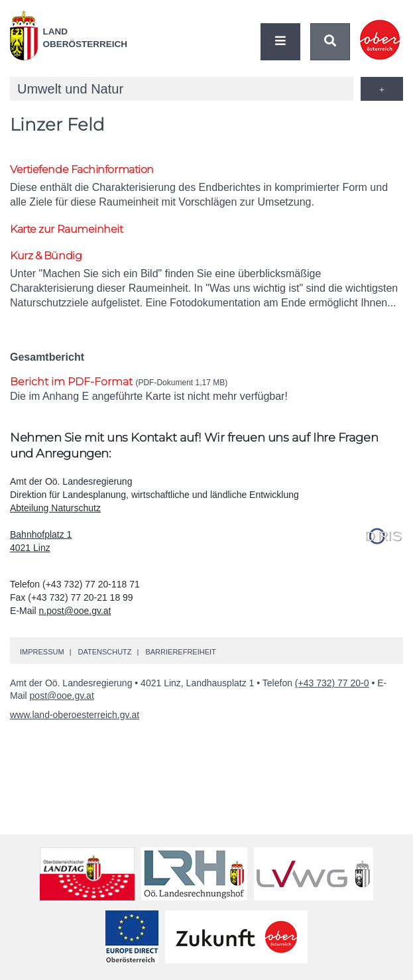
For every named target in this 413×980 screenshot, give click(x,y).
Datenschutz (104, 652)
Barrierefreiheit (180, 652)
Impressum (42, 652)
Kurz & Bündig (46, 256)
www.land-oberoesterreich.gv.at (75, 715)
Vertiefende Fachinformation (82, 169)
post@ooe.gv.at (62, 696)
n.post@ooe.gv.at (75, 611)
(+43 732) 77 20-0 (332, 683)
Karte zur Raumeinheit (67, 229)
